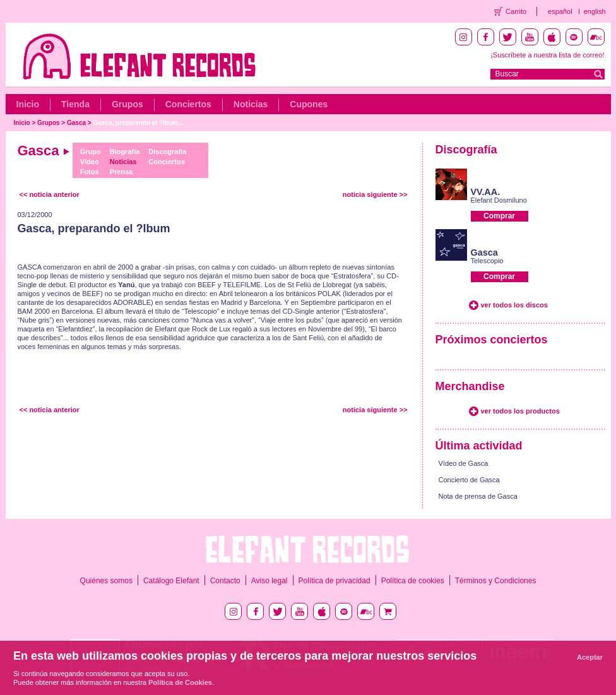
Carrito (516, 11)
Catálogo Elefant (171, 581)
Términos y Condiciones (496, 581)
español (560, 11)
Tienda (75, 104)
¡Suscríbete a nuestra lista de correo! (547, 55)
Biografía (125, 151)
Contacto (225, 581)
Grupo (91, 151)
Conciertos (188, 104)
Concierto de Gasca (469, 480)
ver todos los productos (520, 411)
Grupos (127, 104)
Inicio (28, 104)
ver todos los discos (514, 305)
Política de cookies (413, 581)
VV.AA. (486, 192)
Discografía (167, 151)
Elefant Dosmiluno (499, 200)
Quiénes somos (106, 581)
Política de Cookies (180, 682)
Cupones (309, 104)
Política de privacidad (335, 581)
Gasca (76, 123)
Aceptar (590, 657)
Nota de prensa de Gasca (478, 496)
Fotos (90, 172)
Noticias (251, 104)
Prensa (121, 172)
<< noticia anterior (50, 194)
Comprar (499, 216)
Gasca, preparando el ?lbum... (138, 123)
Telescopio (487, 261)
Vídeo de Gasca (464, 463)
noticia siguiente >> (375, 194)
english (595, 11)
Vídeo (90, 162)
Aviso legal (269, 581)
